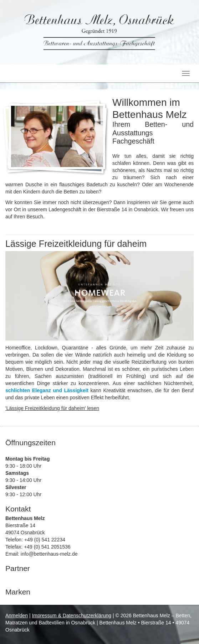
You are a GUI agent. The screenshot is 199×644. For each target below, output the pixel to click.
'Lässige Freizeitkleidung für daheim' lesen (52, 408)
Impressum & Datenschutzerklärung (72, 616)
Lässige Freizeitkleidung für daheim (76, 244)
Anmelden (17, 616)
